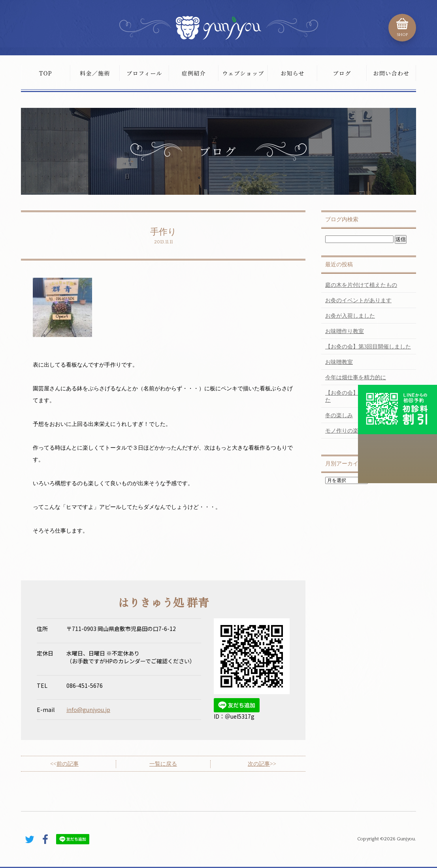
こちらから (397, 459)
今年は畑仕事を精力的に (356, 378)
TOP (46, 73)
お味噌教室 (339, 362)
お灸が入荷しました (350, 316)
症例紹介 (194, 73)
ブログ (342, 73)
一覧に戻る (163, 764)
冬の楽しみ (339, 415)
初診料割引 (397, 409)
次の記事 (259, 764)
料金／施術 (95, 73)
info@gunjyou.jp (88, 710)
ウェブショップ (243, 73)
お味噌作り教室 (345, 331)
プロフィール (144, 73)
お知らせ (293, 73)
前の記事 (68, 764)
